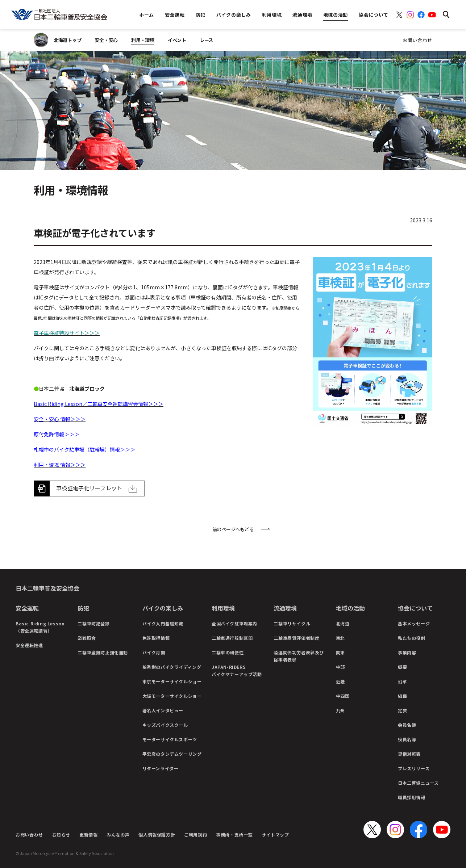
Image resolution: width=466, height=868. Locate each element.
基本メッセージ (414, 623)
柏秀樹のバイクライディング (172, 667)
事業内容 (407, 652)
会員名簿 (407, 725)
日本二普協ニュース (418, 783)
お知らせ (61, 835)
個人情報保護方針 (157, 835)
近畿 (340, 681)
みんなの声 (118, 835)
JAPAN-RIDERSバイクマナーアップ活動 (237, 670)
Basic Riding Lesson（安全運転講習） (40, 627)
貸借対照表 (409, 754)
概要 (402, 667)
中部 (340, 667)
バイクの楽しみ (163, 608)
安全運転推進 (29, 645)
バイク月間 (154, 652)
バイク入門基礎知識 (163, 623)
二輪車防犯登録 (93, 623)
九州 (340, 710)
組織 (402, 696)
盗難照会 (87, 638)
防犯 (83, 608)
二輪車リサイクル (292, 623)
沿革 (402, 681)
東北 (340, 638)
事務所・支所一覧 (234, 835)
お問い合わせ (417, 40)
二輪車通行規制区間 (232, 638)
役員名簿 (407, 739)
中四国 (343, 696)
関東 (340, 652)
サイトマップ (275, 835)
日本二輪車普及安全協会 (47, 588)
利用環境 (223, 608)
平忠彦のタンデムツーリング (172, 754)
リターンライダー (161, 768)
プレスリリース (414, 768)
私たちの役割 (412, 638)
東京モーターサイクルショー (172, 681)
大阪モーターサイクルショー (172, 696)
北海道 (343, 623)
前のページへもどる (233, 529)
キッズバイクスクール (165, 725)
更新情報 (88, 835)
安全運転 (27, 608)
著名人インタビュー (163, 710)
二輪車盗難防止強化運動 (103, 652)
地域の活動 (350, 608)
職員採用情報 (412, 797)
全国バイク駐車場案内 (234, 623)
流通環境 (285, 608)
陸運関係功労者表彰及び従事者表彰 (299, 656)
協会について (415, 608)
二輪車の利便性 (228, 652)
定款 (402, 710)
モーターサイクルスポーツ (170, 739)
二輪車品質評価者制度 (296, 638)
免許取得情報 (156, 638)
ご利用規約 (195, 835)
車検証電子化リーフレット (89, 488)
